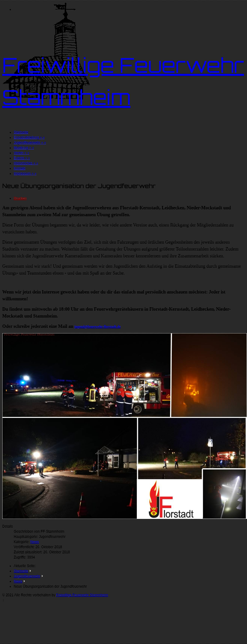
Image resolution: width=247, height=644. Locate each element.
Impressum (25, 173)
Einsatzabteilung (29, 137)
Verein (21, 153)
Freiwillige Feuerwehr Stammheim (82, 595)
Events (22, 158)
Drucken (20, 198)
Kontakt (20, 168)
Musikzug (24, 148)
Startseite (21, 132)
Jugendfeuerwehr (30, 143)
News (35, 542)
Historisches (26, 163)
